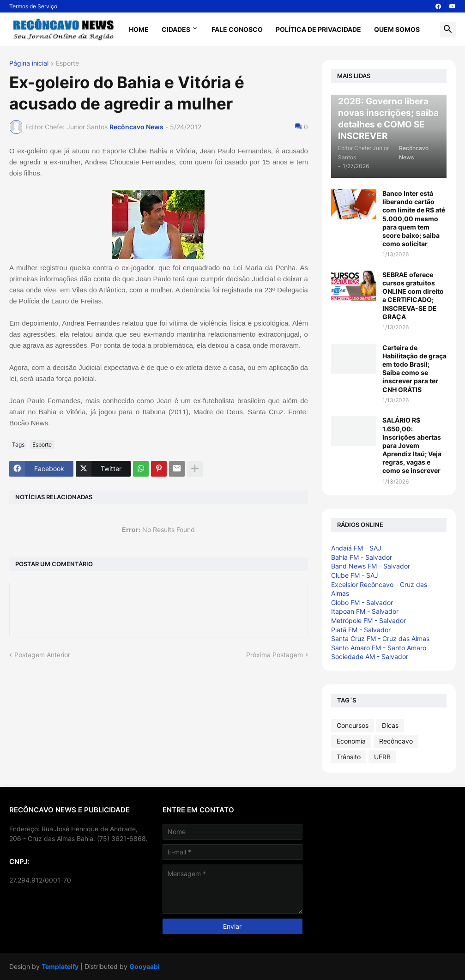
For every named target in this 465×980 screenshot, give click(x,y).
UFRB (382, 757)
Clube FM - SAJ (355, 575)
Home (139, 29)
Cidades (176, 29)
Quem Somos (397, 29)
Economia (351, 741)
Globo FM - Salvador (362, 602)
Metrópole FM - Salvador (368, 620)
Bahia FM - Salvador (362, 557)
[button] (448, 30)
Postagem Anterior (42, 655)
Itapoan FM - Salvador (365, 611)
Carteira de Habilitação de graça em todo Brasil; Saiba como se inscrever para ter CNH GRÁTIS (414, 369)
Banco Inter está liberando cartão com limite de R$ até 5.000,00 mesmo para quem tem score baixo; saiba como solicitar (414, 218)
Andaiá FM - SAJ (356, 548)
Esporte (67, 64)
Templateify (60, 966)
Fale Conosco (237, 29)
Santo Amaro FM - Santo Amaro (379, 648)
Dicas (390, 725)
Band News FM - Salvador (371, 566)
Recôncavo (396, 741)
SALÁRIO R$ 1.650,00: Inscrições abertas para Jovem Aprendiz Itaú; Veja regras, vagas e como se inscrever (412, 445)
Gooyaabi (145, 966)
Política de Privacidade (318, 29)
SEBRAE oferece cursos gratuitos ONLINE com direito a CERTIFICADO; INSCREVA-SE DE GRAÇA (413, 296)
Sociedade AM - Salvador (370, 656)
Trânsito (349, 757)
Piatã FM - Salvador (361, 630)
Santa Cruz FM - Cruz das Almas (380, 638)
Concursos (353, 725)
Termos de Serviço (33, 6)
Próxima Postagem (275, 655)
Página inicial (29, 64)
